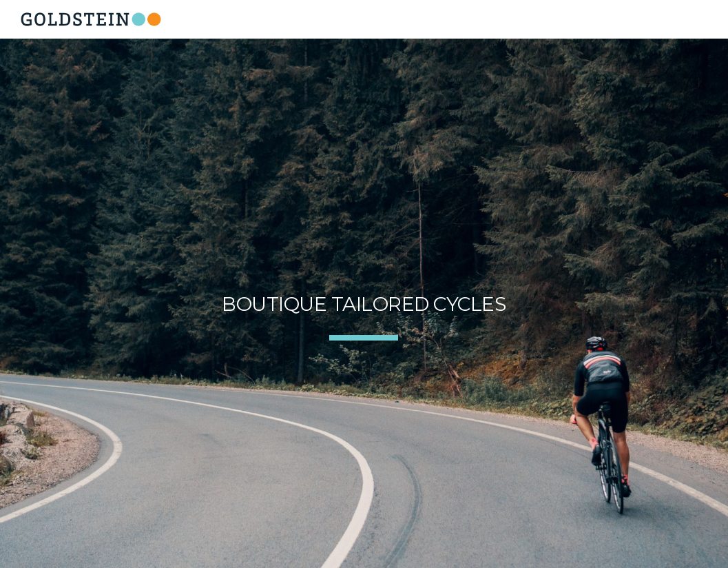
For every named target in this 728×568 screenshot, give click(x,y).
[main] (364, 303)
